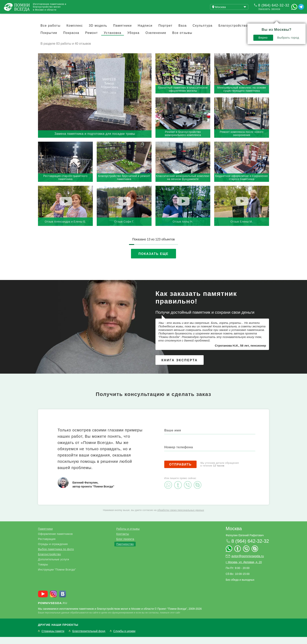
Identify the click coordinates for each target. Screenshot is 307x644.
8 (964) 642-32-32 (274, 5)
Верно (207, 27)
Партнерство (125, 551)
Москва (234, 536)
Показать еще (153, 261)
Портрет (165, 33)
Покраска (71, 40)
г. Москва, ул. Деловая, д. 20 (244, 569)
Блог (80, 17)
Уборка (133, 40)
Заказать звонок (269, 9)
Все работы (51, 33)
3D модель (98, 33)
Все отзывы (182, 40)
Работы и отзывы (128, 536)
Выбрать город (232, 27)
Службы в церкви (124, 638)
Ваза (183, 33)
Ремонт (91, 40)
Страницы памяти (53, 638)
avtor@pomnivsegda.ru (248, 563)
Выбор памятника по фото (56, 556)
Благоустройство (49, 561)
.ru (53, 610)
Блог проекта (125, 546)
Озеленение (156, 40)
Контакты (104, 17)
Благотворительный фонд (89, 638)
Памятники (122, 33)
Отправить (180, 471)
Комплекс (75, 33)
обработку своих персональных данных (181, 517)
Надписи (145, 33)
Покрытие (49, 40)
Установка (113, 40)
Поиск (288, 17)
